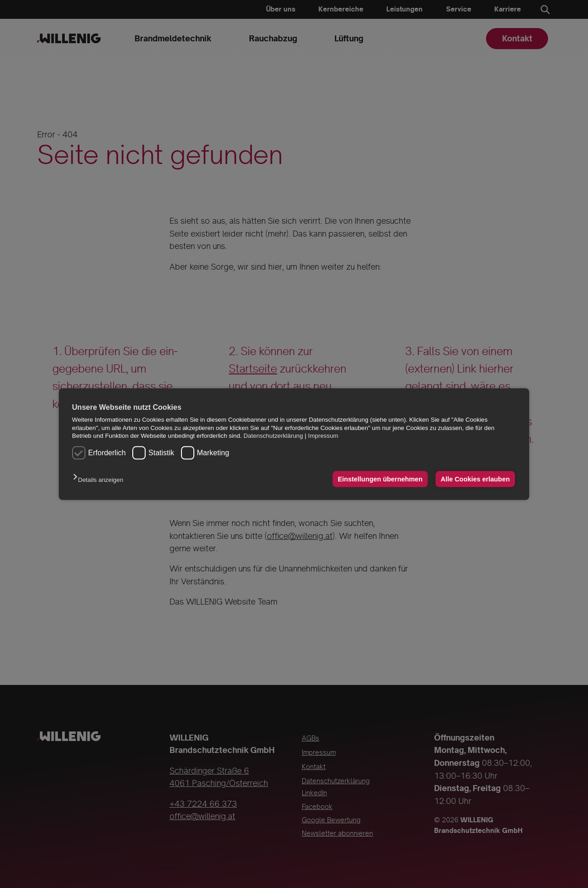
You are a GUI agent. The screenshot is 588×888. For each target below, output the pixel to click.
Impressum (323, 436)
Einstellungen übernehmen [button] (380, 479)
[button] (100, 480)
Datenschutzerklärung (273, 436)
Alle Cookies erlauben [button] (475, 479)
